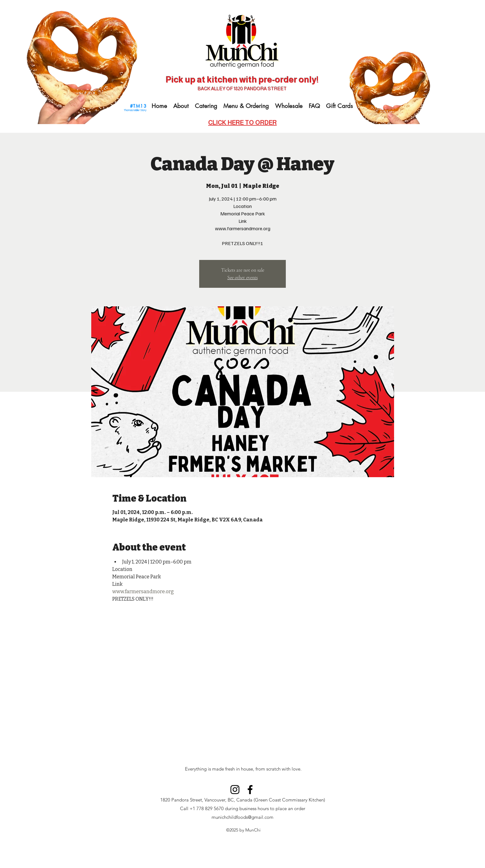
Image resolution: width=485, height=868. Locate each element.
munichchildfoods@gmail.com (242, 817)
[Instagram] (235, 790)
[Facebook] (250, 790)
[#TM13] (139, 106)
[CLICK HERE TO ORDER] (242, 123)
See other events (242, 278)
